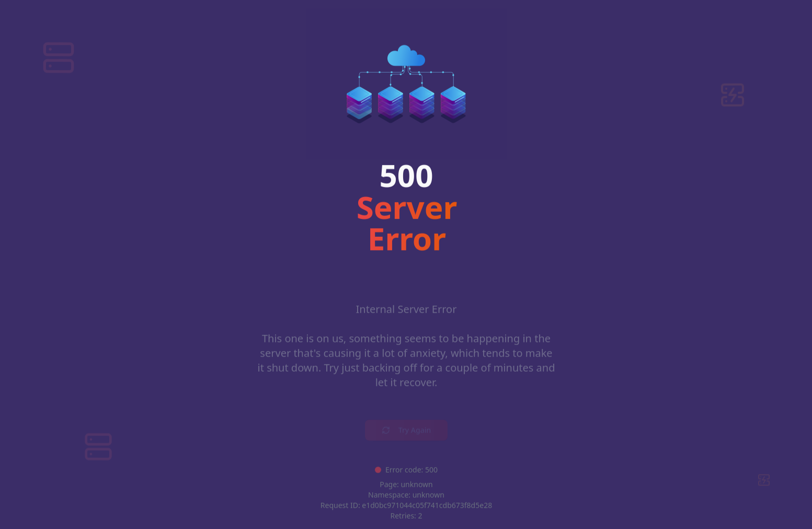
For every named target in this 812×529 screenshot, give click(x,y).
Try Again (406, 422)
